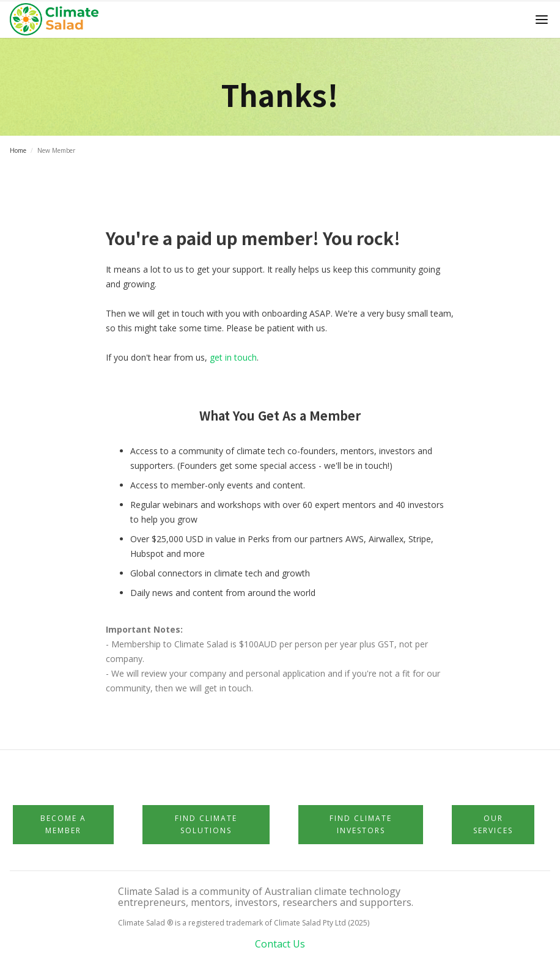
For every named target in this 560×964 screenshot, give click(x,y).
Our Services (493, 824)
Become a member (63, 824)
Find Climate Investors (361, 824)
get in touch (233, 357)
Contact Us (280, 944)
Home (18, 150)
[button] (542, 20)
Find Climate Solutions (206, 824)
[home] (58, 20)
